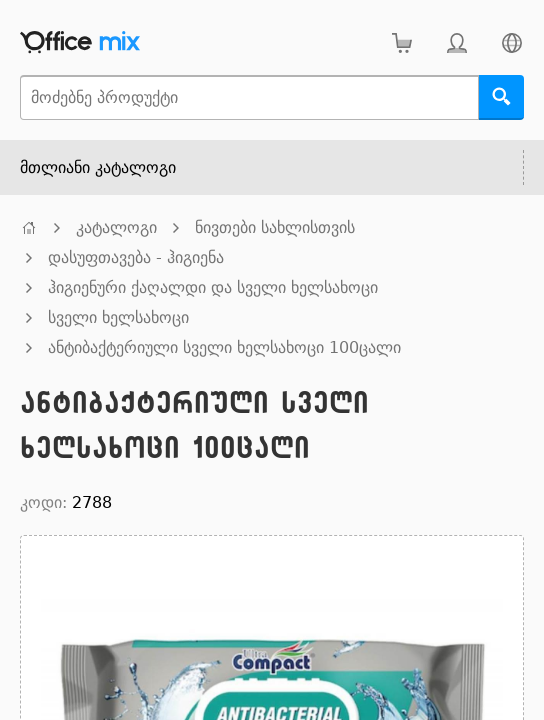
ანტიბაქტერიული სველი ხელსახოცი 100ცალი (224, 347)
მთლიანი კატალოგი (98, 167)
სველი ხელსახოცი (118, 317)
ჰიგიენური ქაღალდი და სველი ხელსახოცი (213, 287)
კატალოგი (116, 227)
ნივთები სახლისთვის (275, 227)
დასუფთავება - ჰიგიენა (136, 257)
